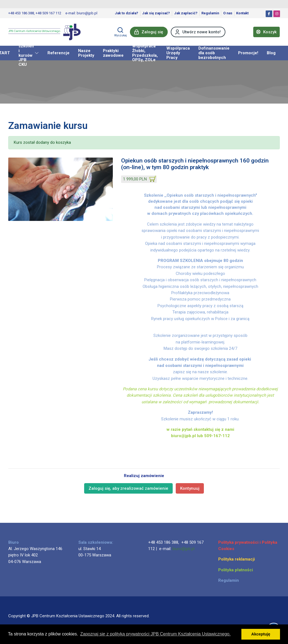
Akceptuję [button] (261, 634)
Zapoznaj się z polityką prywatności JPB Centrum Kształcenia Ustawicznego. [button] (155, 634)
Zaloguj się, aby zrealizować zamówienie (128, 488)
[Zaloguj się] (149, 32)
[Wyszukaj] (121, 32)
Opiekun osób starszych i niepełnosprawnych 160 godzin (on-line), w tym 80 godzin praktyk (195, 164)
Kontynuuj (190, 488)
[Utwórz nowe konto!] (198, 32)
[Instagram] (277, 14)
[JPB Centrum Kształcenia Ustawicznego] (44, 32)
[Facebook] (269, 14)
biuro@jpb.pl (183, 549)
